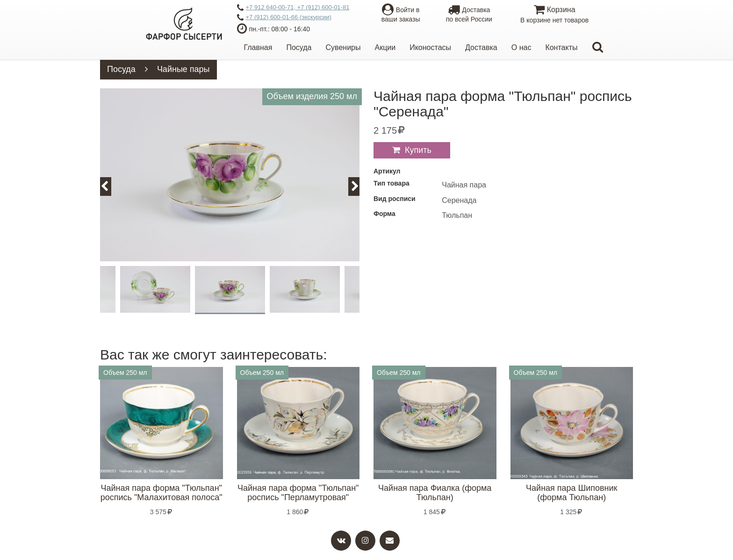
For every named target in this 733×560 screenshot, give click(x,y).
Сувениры (343, 47)
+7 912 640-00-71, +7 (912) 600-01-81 (293, 8)
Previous (110, 186)
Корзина (554, 15)
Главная (258, 47)
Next (359, 186)
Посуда (299, 47)
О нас (521, 47)
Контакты (561, 47)
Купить (418, 150)
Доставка (481, 47)
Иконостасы (430, 47)
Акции (385, 47)
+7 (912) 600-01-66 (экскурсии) (284, 18)
